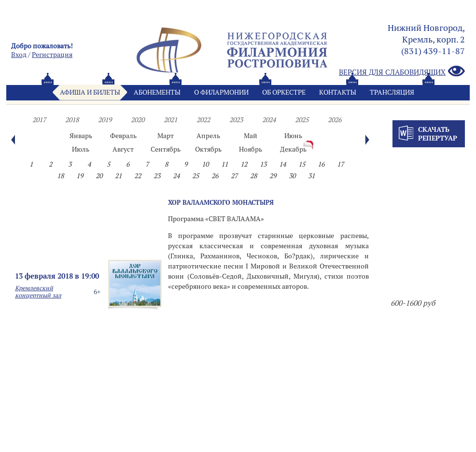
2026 (335, 120)
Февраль (123, 136)
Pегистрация (52, 55)
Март (166, 136)
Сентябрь (166, 149)
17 (340, 164)
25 (196, 176)
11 (224, 164)
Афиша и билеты (90, 92)
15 (302, 164)
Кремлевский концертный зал (38, 292)
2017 (39, 120)
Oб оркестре (284, 92)
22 (138, 176)
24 (176, 176)
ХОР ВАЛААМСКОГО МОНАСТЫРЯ (221, 202)
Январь (81, 136)
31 (311, 176)
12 (244, 164)
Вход (19, 55)
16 (321, 164)
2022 (203, 120)
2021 (170, 120)
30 (292, 176)
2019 (105, 120)
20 (99, 176)
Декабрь (293, 149)
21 (118, 176)
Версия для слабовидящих (402, 72)
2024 (269, 120)
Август (123, 149)
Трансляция (392, 92)
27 (234, 176)
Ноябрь (251, 149)
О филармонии (221, 92)
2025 (302, 120)
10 (205, 164)
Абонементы (157, 92)
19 (80, 176)
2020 (138, 120)
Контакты (338, 92)
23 (157, 176)
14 (282, 164)
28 (253, 176)
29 (273, 176)
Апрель (208, 136)
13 (263, 164)
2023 (236, 120)
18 (60, 176)
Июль (81, 149)
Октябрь (208, 149)
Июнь (293, 136)
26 (215, 176)
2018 (72, 120)
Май (251, 136)
